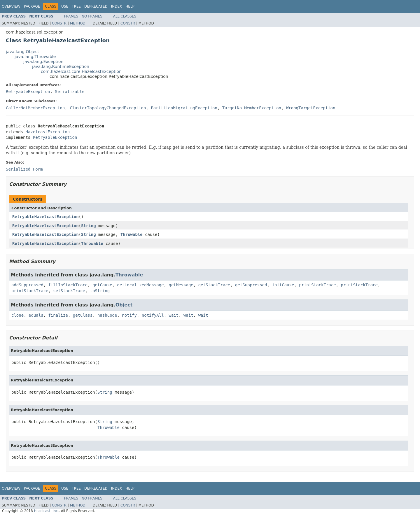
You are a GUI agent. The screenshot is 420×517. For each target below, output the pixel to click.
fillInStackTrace (68, 285)
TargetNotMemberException (252, 108)
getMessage (181, 285)
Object (124, 305)
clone (17, 315)
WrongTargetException (311, 108)
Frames (71, 16)
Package (32, 6)
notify (129, 315)
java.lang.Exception (43, 62)
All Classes (125, 16)
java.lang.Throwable (35, 57)
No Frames (92, 16)
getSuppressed (251, 285)
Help (130, 6)
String (89, 226)
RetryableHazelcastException (45, 217)
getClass (83, 315)
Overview (11, 6)
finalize (58, 315)
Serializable (70, 92)
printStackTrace (317, 285)
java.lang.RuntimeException (61, 66)
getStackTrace (214, 285)
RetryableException (28, 92)
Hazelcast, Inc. (46, 511)
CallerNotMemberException (35, 108)
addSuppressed (27, 285)
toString (100, 291)
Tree (76, 6)
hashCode (107, 315)
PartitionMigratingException (184, 108)
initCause (283, 285)
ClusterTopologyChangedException (108, 108)
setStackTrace (69, 291)
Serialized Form (24, 169)
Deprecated (96, 6)
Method (78, 23)
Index (117, 6)
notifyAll (153, 315)
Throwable (132, 234)
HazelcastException (48, 132)
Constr (59, 23)
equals (36, 315)
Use (65, 6)
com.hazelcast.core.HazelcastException (81, 71)
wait (174, 315)
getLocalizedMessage (140, 285)
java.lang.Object (22, 52)
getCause (102, 285)
